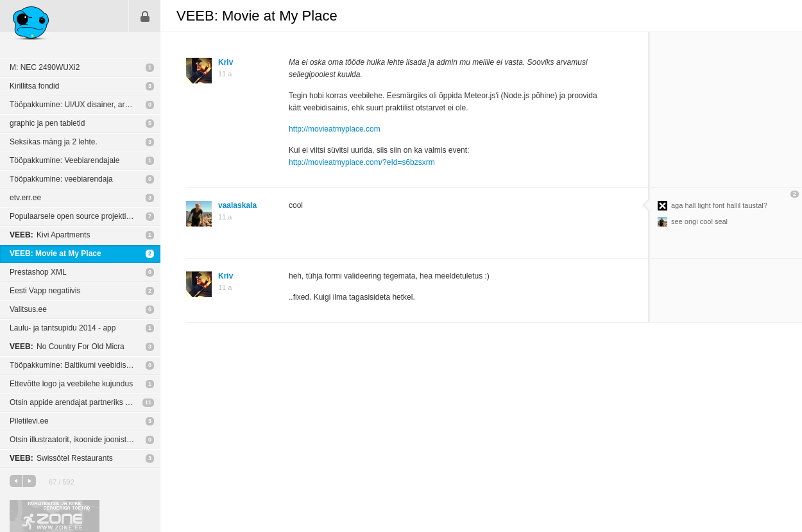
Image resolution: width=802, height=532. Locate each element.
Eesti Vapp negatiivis (45, 291)
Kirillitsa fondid (34, 86)
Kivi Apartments (50, 235)
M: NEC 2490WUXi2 (45, 67)
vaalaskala (237, 205)
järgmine (30, 481)
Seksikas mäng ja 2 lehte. (54, 142)
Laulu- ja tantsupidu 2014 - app (63, 328)
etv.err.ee (25, 198)
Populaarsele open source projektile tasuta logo (85, 216)
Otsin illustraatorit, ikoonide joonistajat (74, 440)
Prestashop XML (38, 272)
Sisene (145, 16)
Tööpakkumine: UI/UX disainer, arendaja (79, 105)
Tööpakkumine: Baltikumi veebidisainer (76, 365)
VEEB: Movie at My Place (55, 253)
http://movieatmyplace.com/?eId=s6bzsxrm (362, 162)
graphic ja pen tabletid (47, 123)
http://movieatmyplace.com (335, 129)
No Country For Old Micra (67, 347)
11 (148, 402)
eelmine (16, 481)
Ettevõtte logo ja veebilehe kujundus (71, 384)
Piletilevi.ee (29, 421)
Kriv (226, 62)
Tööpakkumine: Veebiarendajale (64, 160)
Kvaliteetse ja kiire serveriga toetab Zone (55, 516)
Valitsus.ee (28, 309)
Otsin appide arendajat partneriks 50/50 (77, 402)
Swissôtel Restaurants (61, 458)
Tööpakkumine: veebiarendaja (61, 179)
